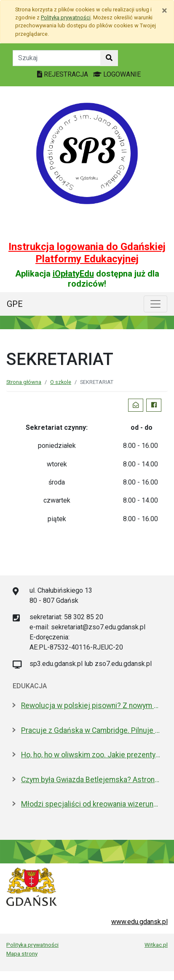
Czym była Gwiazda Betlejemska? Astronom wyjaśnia (91, 780)
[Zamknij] (165, 11)
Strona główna (24, 382)
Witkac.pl (156, 945)
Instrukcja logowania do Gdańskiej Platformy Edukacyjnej (87, 253)
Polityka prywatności (32, 945)
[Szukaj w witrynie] (109, 58)
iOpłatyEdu (73, 274)
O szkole (61, 382)
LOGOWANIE (117, 74)
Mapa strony (22, 953)
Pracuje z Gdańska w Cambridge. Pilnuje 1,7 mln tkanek (91, 730)
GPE (15, 304)
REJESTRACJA (63, 74)
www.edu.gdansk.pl (139, 922)
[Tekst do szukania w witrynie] (57, 58)
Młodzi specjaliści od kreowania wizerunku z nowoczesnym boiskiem (91, 804)
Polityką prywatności (66, 17)
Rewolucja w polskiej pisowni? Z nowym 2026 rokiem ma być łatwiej (91, 706)
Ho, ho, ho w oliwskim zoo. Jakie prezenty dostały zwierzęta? (91, 755)
